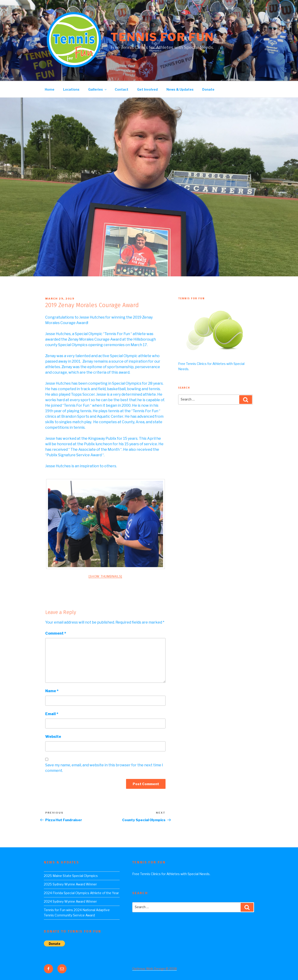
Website (53, 737)
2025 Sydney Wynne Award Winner (70, 884)
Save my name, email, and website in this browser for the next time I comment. (104, 768)
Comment (56, 633)
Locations (71, 89)
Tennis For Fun (162, 37)
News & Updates (180, 89)
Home (50, 89)
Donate (208, 89)
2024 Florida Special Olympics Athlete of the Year (81, 893)
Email (52, 714)
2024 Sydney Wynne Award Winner (70, 901)
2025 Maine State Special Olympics (71, 876)
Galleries (98, 89)
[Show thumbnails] (105, 576)
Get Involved (147, 89)
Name (52, 691)
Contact (122, 89)
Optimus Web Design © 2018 (155, 969)
